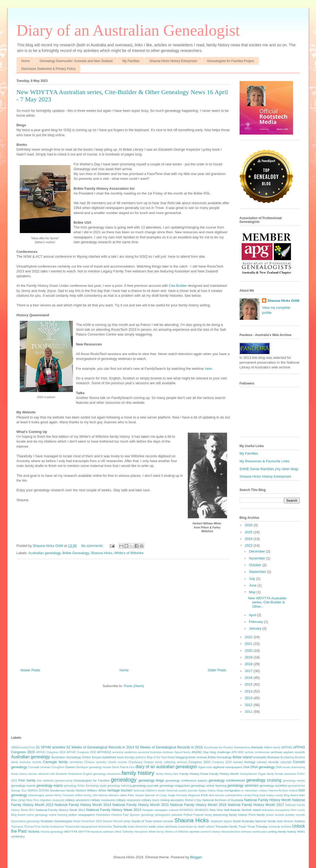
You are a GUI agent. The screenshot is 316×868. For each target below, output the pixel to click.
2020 (249, 651)
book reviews (198, 757)
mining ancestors (172, 800)
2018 (249, 664)
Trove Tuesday (257, 826)
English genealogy (95, 774)
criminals (45, 767)
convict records (268, 762)
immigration (232, 790)
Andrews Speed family (176, 752)
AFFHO (287, 747)
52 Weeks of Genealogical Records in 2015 (169, 747)
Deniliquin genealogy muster (94, 767)
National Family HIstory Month (268, 800)
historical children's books (149, 791)
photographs (163, 815)
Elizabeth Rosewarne (69, 774)
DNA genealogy (263, 767)
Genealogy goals (96, 786)
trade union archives (163, 826)
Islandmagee (36, 795)
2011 (249, 712)
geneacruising (64, 781)
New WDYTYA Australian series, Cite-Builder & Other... (267, 602)
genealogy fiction (74, 786)
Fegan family (266, 774)
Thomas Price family (36, 827)
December (258, 551)
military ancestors (77, 800)
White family (156, 832)
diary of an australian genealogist (166, 767)
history (203, 791)
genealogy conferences (227, 780)
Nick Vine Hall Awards (225, 810)
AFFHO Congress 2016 (51, 752)
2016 (249, 678)
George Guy (19, 791)
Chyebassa (135, 762)
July (253, 579)
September (258, 572)
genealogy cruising (264, 780)
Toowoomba (72, 827)
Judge (171, 795)
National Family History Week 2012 (61, 810)
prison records (275, 815)
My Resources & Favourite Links (265, 461)
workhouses (260, 832)
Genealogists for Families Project (231, 61)
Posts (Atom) (134, 686)
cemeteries (76, 762)
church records (117, 762)
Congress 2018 (222, 762)
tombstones (57, 827)
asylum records (294, 752)
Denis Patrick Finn (123, 767)
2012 (249, 705)
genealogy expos (50, 785)
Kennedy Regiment (188, 795)
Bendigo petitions (135, 757)
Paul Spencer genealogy (138, 815)
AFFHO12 (104, 752)
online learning (58, 815)
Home (26, 61)
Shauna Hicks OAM (283, 301)
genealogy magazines (175, 785)
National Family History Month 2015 (141, 805)
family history (138, 773)
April (253, 615)
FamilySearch (249, 774)
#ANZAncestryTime (23, 747)
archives (277, 752)
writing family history (282, 831)
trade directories (138, 827)
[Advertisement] (123, 611)
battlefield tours (113, 757)
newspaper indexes (166, 810)
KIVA (204, 795)
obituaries (268, 810)
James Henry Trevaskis (59, 795)
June (253, 585)
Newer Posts (30, 670)
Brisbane (274, 757)
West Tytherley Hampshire (131, 832)
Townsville (120, 826)
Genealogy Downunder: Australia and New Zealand (76, 61)
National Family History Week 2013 (114, 810)
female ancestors (286, 774)
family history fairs (167, 774)
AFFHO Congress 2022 (81, 752)
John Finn (127, 795)
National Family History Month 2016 (198, 805)
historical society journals (182, 791)
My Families (131, 61)
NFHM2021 (186, 810)
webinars (109, 832)
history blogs (215, 791)
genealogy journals (145, 785)
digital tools (205, 767)
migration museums (52, 800)
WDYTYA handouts (90, 832)
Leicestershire (234, 795)
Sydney (300, 821)
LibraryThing (251, 795)
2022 (249, 637)
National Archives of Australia (223, 800)
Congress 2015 (200, 762)
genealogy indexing (119, 786)
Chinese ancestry (95, 762)
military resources (128, 800)
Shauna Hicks (102, 553)
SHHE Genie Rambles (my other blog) (269, 469)
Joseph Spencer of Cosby (151, 795)
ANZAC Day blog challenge (211, 752)
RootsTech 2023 (92, 821)
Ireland (293, 791)
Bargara (97, 757)
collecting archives (175, 762)
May (253, 592)
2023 (249, 545)
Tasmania (17, 827)
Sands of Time (142, 821)
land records (216, 795)
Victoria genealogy (52, 832)
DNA (246, 767)
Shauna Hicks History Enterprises (173, 61)
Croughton (58, 767)
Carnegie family (55, 762)
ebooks (33, 774)
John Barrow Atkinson (106, 795)
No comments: (93, 546)
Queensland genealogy (26, 821)
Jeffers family (83, 795)
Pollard (188, 815)
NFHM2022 (202, 810)
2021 (249, 644)
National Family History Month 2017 (256, 805)
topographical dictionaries (96, 827)
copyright (286, 762)
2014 (249, 691)
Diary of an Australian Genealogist (128, 30)
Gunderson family (62, 790)
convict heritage (244, 762)
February (256, 622)
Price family (257, 815)
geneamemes (297, 786)
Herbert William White (91, 790)
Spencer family (266, 821)
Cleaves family (153, 762)
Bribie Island (242, 757)
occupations (282, 810)
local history (267, 795)
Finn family (27, 780)
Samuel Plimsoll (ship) (117, 821)
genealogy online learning (209, 785)
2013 (249, 698)
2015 (249, 684)
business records (31, 762)
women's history (211, 832)
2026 (249, 525)
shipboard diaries (221, 821)
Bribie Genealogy (76, 553)
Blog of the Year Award (161, 757)
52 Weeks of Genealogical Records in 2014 (100, 747)
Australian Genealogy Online (71, 757)
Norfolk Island (251, 810)
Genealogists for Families (92, 780)
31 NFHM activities (51, 747)
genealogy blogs (151, 780)
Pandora (117, 815)
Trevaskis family (226, 826)
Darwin (70, 767)
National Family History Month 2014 (83, 805)
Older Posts (217, 670)
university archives (280, 827)
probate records (295, 815)
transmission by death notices (196, 827)
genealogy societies (273, 785)
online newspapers (82, 815)
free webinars (45, 781)
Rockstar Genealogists (57, 821)
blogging (182, 757)
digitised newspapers (227, 767)
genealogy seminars (243, 785)
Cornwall (33, 767)
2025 (249, 532)
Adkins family (272, 747)
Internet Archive (278, 791)
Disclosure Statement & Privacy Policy (48, 69)
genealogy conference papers (186, 780)
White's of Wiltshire (129, 553)
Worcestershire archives (236, 832)
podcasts (177, 815)
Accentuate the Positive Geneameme (227, 747)
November (258, 558)
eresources (114, 774)
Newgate (148, 810)
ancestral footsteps (150, 752)
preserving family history (230, 815)
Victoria (34, 831)
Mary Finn (33, 800)
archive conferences (257, 752)
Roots (77, 821)
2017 (249, 671)
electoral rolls (46, 774)
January (256, 628)
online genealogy (37, 815)
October (256, 565)
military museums (102, 800)
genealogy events (24, 785)
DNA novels (283, 767)
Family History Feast (194, 774)
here (209, 369)
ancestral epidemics (125, 752)
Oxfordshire (103, 815)
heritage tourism (120, 790)
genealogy (124, 780)
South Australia (243, 821)
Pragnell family (203, 815)
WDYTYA (71, 831)
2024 (249, 539)
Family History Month (224, 774)
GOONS (44, 791)
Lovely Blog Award (287, 795)
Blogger (196, 857)
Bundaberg (287, 757)
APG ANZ (237, 752)
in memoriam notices (254, 791)
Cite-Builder (178, 286)
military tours (150, 800)
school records (163, 821)
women (195, 831)
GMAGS (32, 791)
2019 (249, 657)
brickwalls (260, 757)
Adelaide (257, 747)
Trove (242, 826)
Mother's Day (193, 800)
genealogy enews (294, 781)
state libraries (285, 821)
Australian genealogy (44, 553)
